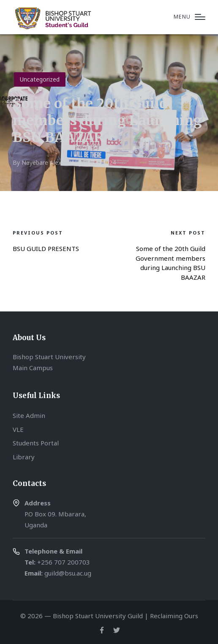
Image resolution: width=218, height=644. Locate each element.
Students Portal (36, 443)
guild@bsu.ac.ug (68, 573)
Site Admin (29, 415)
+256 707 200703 (64, 562)
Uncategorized (40, 79)
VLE (18, 429)
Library (24, 457)
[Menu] (189, 17)
